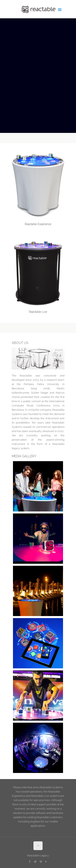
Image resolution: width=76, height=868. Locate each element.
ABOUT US (20, 343)
